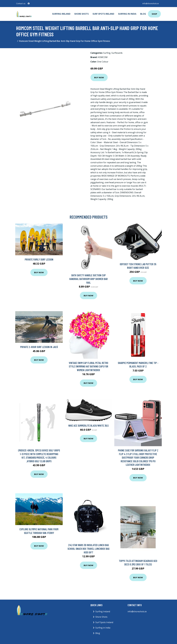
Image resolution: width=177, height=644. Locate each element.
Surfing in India (127, 14)
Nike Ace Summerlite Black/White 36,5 (88, 425)
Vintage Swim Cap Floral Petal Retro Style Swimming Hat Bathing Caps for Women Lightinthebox (88, 366)
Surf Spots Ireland (103, 14)
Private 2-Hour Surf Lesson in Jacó (39, 347)
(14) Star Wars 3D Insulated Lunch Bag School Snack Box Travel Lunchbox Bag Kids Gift (88, 549)
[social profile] (29, 4)
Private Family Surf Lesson (39, 259)
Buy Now (99, 77)
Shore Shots (81, 14)
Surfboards (117, 53)
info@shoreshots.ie (151, 3)
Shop (154, 14)
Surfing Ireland (61, 14)
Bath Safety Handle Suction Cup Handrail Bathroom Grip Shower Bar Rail (88, 279)
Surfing (107, 53)
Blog (143, 14)
